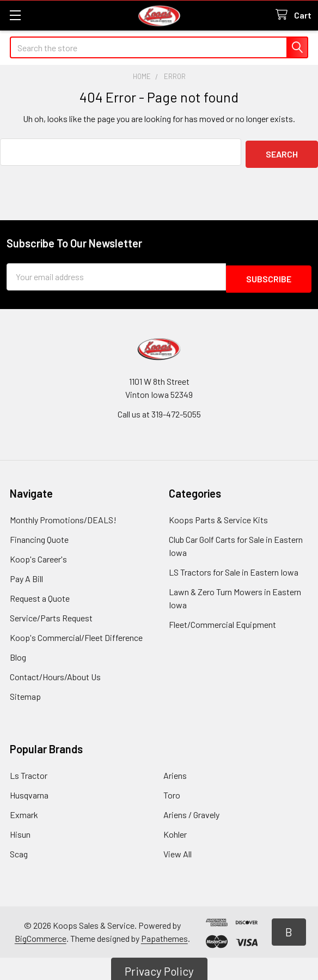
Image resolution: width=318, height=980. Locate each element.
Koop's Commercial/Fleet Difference (76, 633)
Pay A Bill (26, 574)
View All (178, 849)
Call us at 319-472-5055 (159, 410)
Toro (172, 791)
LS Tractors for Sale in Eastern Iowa (234, 568)
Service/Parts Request (51, 613)
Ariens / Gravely (191, 810)
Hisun (20, 830)
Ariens (175, 771)
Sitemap (25, 692)
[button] (289, 928)
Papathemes (164, 934)
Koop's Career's (38, 555)
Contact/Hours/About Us (55, 672)
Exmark (24, 810)
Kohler (175, 830)
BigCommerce (41, 934)
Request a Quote (40, 594)
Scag (19, 849)
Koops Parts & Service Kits (218, 515)
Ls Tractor (29, 771)
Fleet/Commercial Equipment (222, 620)
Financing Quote (39, 535)
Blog (18, 653)
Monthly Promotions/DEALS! (63, 515)
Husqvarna (29, 791)
